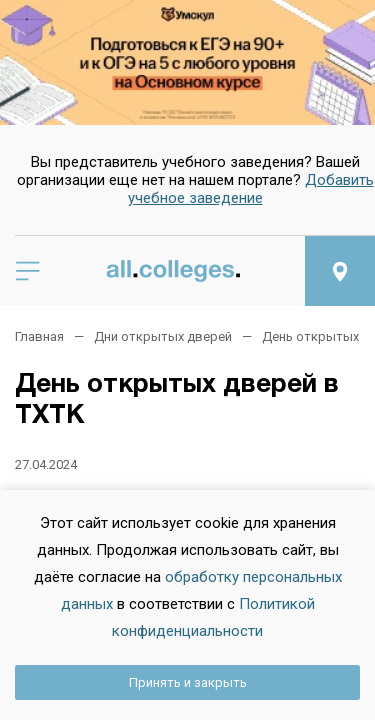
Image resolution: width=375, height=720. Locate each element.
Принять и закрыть (188, 682)
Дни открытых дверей (163, 336)
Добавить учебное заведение (251, 189)
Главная (39, 336)
